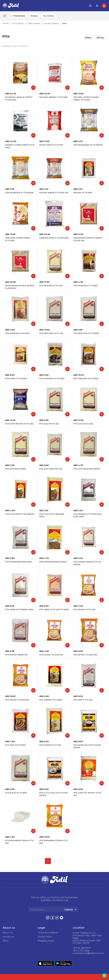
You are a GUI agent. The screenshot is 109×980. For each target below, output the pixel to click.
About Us (8, 933)
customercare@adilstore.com (88, 953)
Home (6, 23)
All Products (18, 23)
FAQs (5, 941)
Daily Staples (34, 23)
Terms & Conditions (48, 933)
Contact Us (9, 937)
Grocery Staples (51, 23)
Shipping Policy (46, 941)
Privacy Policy (45, 937)
